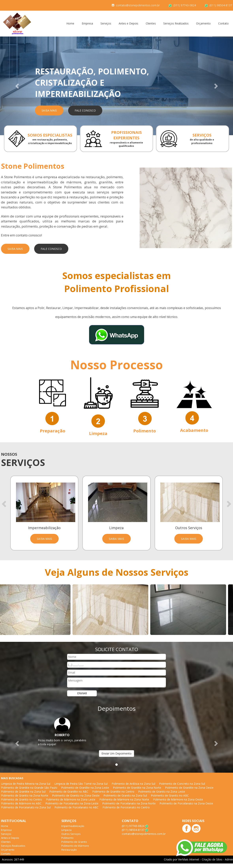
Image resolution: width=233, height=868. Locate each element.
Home (70, 23)
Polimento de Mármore (75, 846)
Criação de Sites (212, 859)
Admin (229, 859)
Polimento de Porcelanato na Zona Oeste (186, 803)
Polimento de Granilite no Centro (113, 792)
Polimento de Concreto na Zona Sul (182, 784)
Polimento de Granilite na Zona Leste (85, 788)
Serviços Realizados (176, 23)
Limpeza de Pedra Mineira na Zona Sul (26, 784)
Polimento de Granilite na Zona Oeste (189, 788)
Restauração (69, 850)
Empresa (87, 23)
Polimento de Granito (74, 842)
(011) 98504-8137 (221, 5)
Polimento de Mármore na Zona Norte (124, 799)
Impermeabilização (73, 826)
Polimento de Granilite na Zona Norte (137, 788)
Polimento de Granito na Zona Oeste (76, 795)
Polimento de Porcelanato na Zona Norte (129, 803)
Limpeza (66, 830)
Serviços (106, 23)
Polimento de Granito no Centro (22, 799)
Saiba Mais (49, 110)
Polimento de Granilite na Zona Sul (23, 792)
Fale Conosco (85, 110)
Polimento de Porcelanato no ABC (77, 807)
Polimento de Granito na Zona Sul (125, 795)
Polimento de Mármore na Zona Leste (71, 799)
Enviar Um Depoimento (116, 753)
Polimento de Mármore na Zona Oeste (178, 799)
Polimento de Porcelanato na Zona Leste (72, 803)
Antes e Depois (128, 23)
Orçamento (203, 23)
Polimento (67, 838)
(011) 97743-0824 (185, 5)
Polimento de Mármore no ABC (21, 803)
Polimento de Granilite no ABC (69, 792)
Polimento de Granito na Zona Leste (162, 792)
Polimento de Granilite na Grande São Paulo (29, 788)
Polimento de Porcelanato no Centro (126, 807)
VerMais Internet (189, 859)
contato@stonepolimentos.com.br (138, 5)
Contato (223, 23)
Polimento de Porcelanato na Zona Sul (26, 807)
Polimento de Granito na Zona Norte (25, 795)
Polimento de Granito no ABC (170, 795)
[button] (17, 86)
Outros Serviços (71, 834)
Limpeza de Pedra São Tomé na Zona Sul (81, 784)
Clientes (151, 23)
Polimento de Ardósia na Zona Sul (133, 784)
